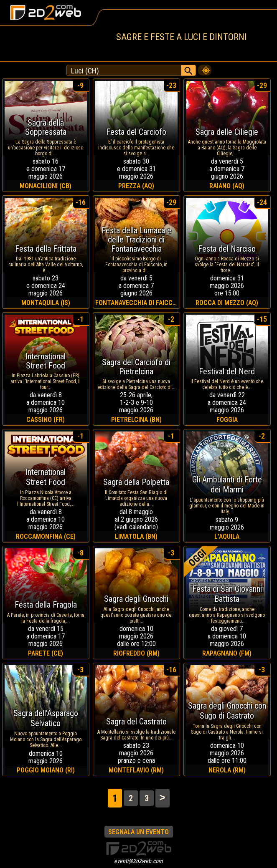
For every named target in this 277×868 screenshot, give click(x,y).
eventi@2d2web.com (138, 861)
